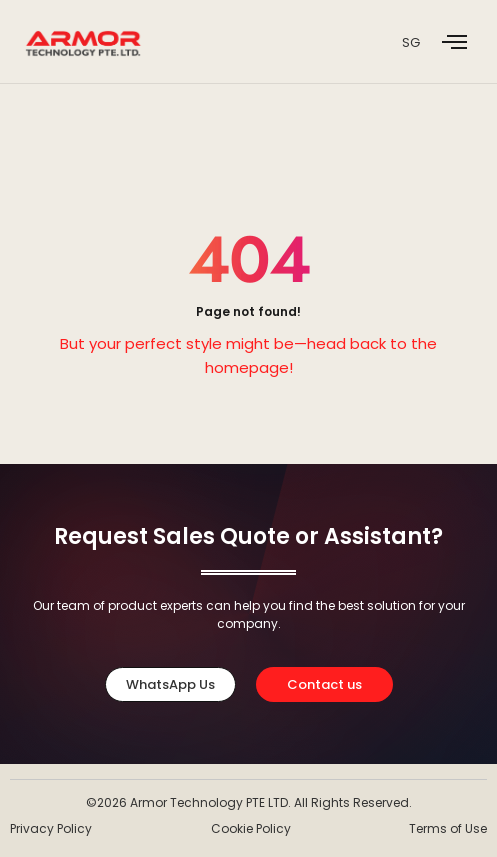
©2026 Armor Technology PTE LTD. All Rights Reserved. (249, 802)
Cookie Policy (251, 828)
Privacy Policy (51, 828)
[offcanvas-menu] (454, 43)
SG (411, 42)
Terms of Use (448, 828)
